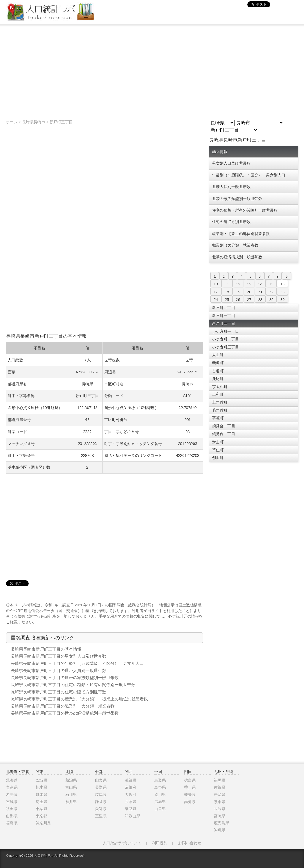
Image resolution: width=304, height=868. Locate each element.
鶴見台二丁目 (224, 434)
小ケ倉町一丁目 (225, 331)
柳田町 (218, 458)
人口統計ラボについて (122, 843)
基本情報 (220, 152)
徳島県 (190, 780)
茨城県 (41, 780)
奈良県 (130, 809)
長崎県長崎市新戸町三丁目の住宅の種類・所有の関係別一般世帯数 (73, 685)
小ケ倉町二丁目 (225, 339)
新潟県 (71, 780)
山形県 (12, 816)
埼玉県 (41, 802)
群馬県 (41, 794)
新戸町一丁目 (224, 316)
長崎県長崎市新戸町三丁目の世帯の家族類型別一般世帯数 (65, 678)
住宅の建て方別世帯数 (231, 222)
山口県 (160, 809)
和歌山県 (132, 816)
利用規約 (160, 843)
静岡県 (101, 802)
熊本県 (220, 802)
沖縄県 (220, 830)
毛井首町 (220, 410)
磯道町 (218, 363)
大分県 (220, 809)
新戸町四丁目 (224, 308)
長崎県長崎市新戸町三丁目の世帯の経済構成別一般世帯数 (65, 713)
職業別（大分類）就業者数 (235, 245)
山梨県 (101, 780)
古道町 (218, 371)
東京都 (41, 816)
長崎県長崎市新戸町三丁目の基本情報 (46, 649)
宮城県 (12, 802)
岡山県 (160, 794)
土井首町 (220, 402)
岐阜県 (101, 794)
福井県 (71, 802)
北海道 (12, 780)
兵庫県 (130, 802)
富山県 (71, 787)
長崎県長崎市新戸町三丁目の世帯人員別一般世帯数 (58, 670)
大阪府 (130, 794)
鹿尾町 (218, 379)
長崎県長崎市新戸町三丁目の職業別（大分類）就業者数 (63, 706)
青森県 (12, 787)
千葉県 (41, 809)
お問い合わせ (190, 843)
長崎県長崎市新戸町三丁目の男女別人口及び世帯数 (58, 656)
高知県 (190, 802)
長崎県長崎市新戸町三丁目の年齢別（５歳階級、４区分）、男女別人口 (77, 663)
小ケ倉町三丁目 (225, 347)
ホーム (12, 122)
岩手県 (12, 794)
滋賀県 (130, 780)
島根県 (160, 787)
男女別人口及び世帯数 (231, 163)
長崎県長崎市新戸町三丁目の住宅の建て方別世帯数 (58, 692)
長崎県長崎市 (34, 122)
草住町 (218, 450)
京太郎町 (220, 387)
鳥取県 (160, 780)
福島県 (12, 823)
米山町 (218, 442)
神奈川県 (43, 823)
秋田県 (12, 809)
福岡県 (220, 780)
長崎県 (220, 794)
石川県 (71, 794)
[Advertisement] (152, 69)
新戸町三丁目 (61, 122)
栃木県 (41, 787)
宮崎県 (220, 816)
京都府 (130, 787)
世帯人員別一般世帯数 (231, 187)
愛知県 (101, 809)
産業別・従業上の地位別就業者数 (241, 234)
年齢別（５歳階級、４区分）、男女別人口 (249, 175)
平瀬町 (218, 418)
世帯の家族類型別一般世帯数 (237, 199)
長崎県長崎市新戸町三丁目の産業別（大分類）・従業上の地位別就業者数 (79, 699)
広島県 (160, 802)
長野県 (101, 787)
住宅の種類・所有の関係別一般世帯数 (245, 210)
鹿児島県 (221, 823)
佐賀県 (220, 787)
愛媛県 (190, 794)
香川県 (190, 787)
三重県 (101, 816)
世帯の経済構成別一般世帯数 (237, 257)
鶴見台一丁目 (224, 426)
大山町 (218, 355)
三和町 (218, 394)
